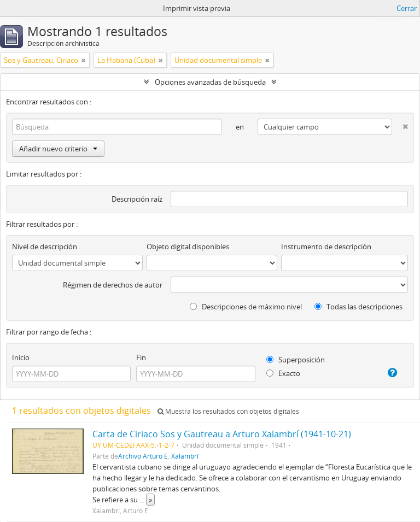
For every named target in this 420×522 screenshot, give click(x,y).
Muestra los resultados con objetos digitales (228, 411)
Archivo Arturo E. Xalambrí (158, 456)
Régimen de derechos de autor (113, 285)
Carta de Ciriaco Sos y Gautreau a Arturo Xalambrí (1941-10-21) (222, 434)
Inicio (21, 357)
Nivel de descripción (45, 247)
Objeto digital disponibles (188, 247)
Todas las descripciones (358, 307)
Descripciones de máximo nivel (246, 307)
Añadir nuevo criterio (58, 149)
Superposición (296, 360)
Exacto (283, 373)
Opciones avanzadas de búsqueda (210, 82)
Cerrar (407, 8)
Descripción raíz (137, 199)
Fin (141, 357)
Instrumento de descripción (326, 247)
